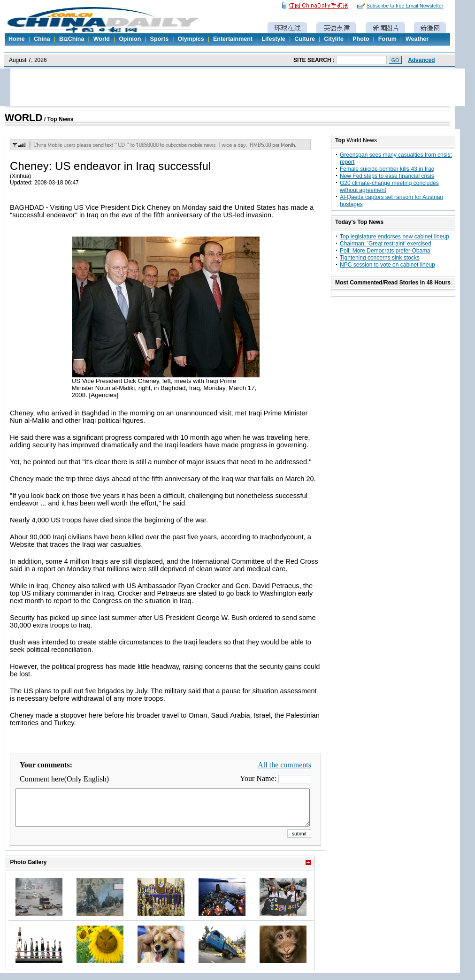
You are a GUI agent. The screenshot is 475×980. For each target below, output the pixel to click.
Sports (160, 39)
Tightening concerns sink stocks (380, 258)
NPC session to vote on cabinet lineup (387, 265)
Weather (417, 39)
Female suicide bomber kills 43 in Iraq (387, 169)
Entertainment (233, 39)
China (42, 39)
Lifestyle (273, 39)
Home (17, 39)
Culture (305, 39)
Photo (361, 39)
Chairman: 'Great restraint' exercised (386, 244)
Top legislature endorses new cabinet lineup (395, 237)
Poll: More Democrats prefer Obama (385, 251)
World (102, 39)
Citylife (334, 39)
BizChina (72, 39)
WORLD (24, 118)
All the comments (284, 765)
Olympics (191, 39)
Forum (387, 39)
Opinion (130, 39)
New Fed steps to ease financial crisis (387, 176)
